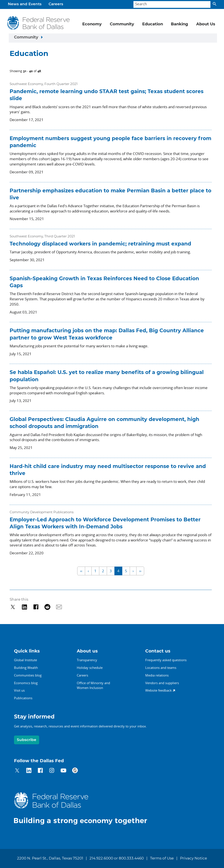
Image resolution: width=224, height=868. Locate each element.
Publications (23, 698)
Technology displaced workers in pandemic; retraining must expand (100, 244)
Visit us (19, 690)
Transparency (87, 660)
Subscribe (27, 740)
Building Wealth (26, 668)
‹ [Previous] (88, 571)
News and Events (25, 4)
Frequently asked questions (166, 660)
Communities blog (28, 675)
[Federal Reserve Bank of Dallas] (38, 23)
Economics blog (26, 683)
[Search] (172, 4)
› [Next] (133, 571)
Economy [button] (92, 24)
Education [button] (153, 24)
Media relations (157, 675)
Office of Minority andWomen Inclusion (93, 685)
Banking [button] (179, 24)
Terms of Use (162, 858)
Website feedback (158, 690)
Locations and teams (161, 668)
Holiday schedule (90, 668)
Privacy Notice (193, 858)
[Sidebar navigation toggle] (113, 38)
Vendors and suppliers (162, 683)
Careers (56, 4)
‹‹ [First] (81, 571)
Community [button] (122, 24)
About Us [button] (206, 24)
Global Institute (25, 660)
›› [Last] (140, 571)
